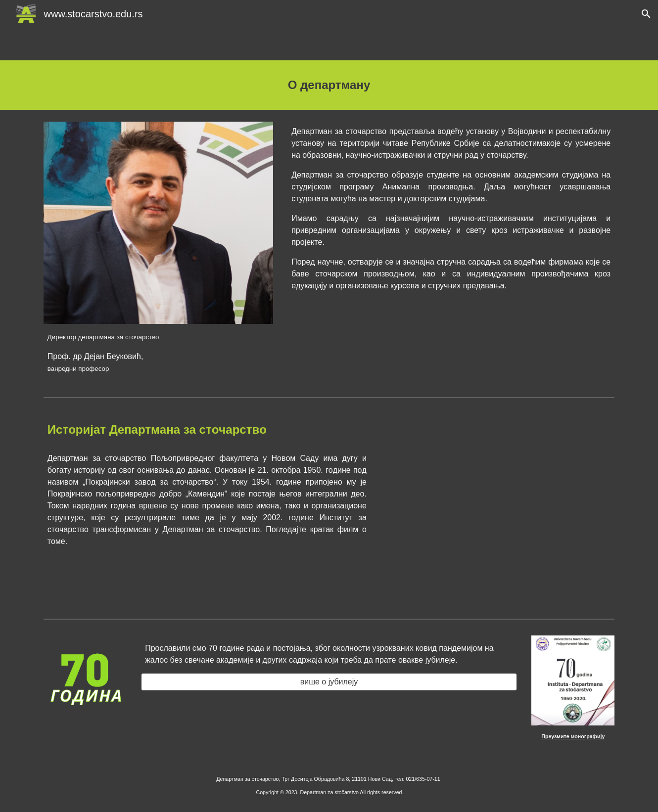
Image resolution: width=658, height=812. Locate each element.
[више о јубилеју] (329, 682)
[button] (646, 14)
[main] (329, 85)
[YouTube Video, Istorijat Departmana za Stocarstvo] (500, 515)
